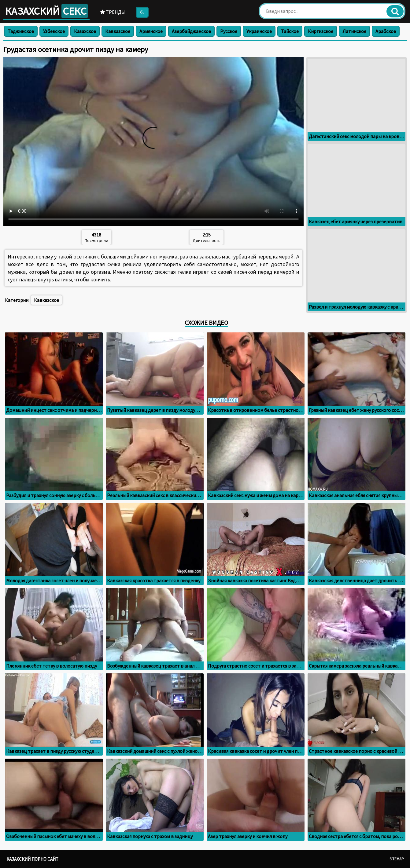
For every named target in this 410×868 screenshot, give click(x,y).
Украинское (259, 31)
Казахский (46, 11)
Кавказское (118, 31)
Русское (229, 31)
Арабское (386, 31)
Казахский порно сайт (32, 859)
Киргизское (321, 31)
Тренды (113, 12)
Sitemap (397, 859)
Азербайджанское (191, 31)
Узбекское (54, 31)
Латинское (354, 31)
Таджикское (21, 31)
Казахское (85, 31)
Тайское (290, 31)
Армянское (151, 31)
